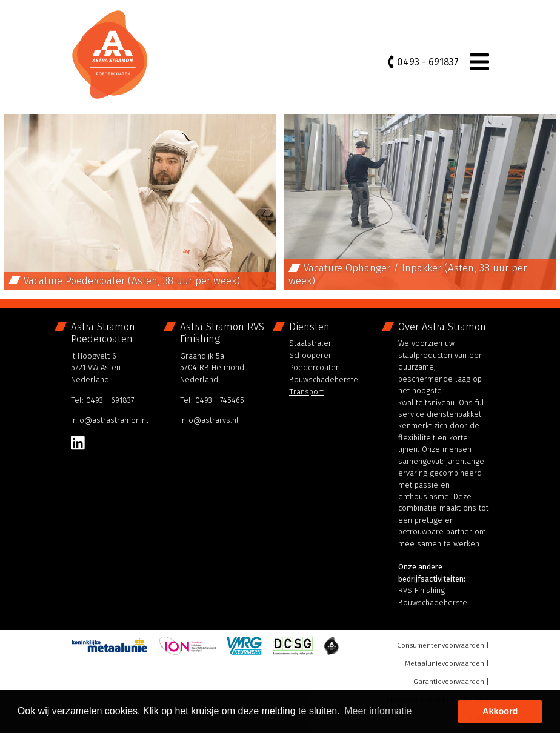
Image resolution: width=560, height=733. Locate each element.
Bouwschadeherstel (325, 380)
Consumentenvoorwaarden (441, 645)
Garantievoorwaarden (449, 682)
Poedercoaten (315, 367)
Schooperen (311, 355)
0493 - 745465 (220, 400)
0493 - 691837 (423, 62)
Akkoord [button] (500, 711)
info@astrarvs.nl (209, 420)
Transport (306, 392)
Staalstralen (311, 343)
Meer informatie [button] (378, 711)
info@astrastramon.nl (110, 420)
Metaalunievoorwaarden (445, 663)
